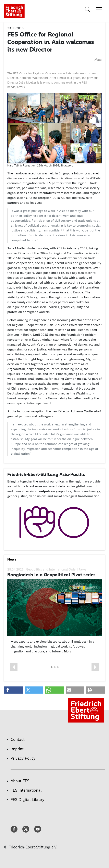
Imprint (17, 749)
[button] (14, 667)
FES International (26, 790)
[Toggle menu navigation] (99, 10)
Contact (18, 739)
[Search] (88, 10)
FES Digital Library (27, 800)
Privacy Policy (23, 758)
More (68, 651)
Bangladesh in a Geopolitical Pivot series (51, 575)
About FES (20, 781)
